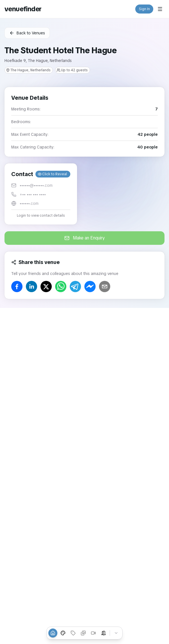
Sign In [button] (144, 9)
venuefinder (23, 9)
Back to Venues (27, 33)
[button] (41, 194)
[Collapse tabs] (116, 633)
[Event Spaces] (103, 633)
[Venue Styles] (63, 633)
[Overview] (53, 633)
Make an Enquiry (85, 238)
